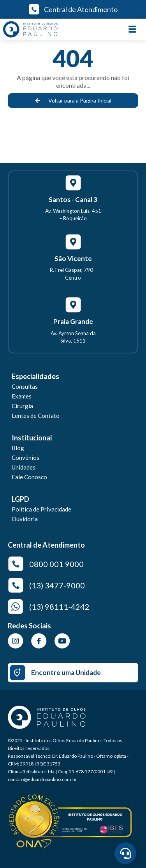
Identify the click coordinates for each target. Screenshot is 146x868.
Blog (18, 448)
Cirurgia (22, 406)
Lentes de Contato (36, 416)
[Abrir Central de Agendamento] (125, 853)
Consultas (25, 386)
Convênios (26, 457)
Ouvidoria (25, 519)
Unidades (24, 467)
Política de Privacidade (41, 509)
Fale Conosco (29, 477)
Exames (22, 396)
